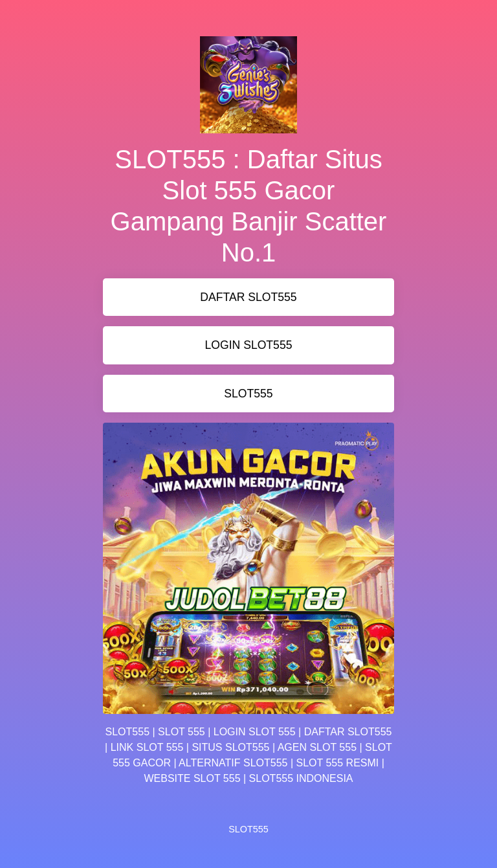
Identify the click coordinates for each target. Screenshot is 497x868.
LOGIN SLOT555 (249, 345)
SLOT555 (248, 394)
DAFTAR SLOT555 (248, 297)
